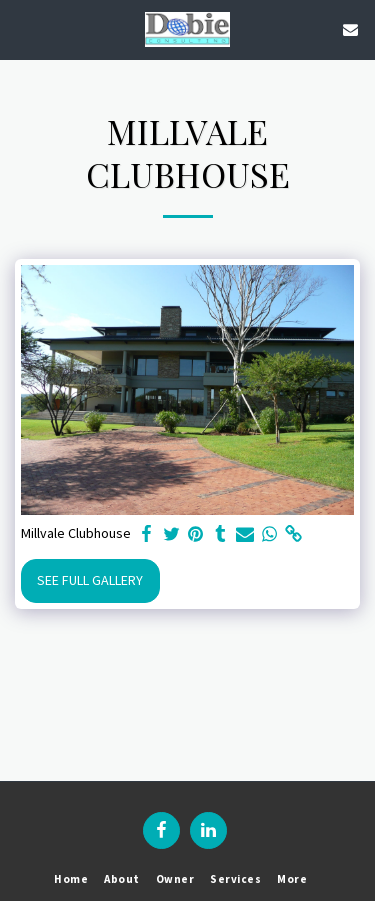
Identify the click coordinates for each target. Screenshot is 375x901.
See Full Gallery (90, 580)
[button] (22, 28)
